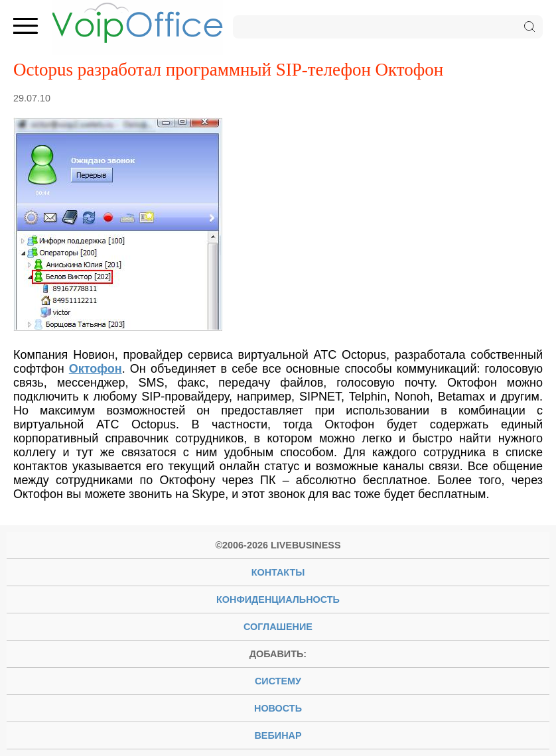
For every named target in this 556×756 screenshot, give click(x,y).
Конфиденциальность (278, 599)
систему (278, 681)
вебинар (278, 735)
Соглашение (278, 627)
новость (278, 708)
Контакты (278, 572)
